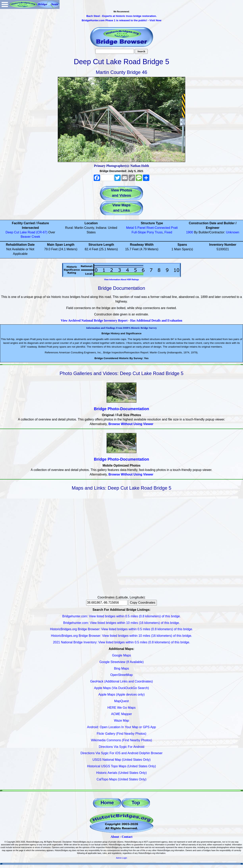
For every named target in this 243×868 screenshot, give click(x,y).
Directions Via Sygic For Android (121, 747)
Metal (130, 228)
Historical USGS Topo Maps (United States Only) (122, 766)
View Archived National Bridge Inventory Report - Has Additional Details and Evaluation (121, 320)
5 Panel (140, 228)
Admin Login (121, 858)
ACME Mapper (122, 714)
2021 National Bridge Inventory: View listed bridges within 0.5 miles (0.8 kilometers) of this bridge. (122, 642)
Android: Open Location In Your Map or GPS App (122, 727)
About (115, 837)
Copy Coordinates (143, 603)
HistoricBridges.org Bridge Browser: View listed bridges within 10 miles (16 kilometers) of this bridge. (121, 636)
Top (136, 803)
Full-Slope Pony (143, 232)
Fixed (168, 232)
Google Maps (121, 655)
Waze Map (121, 721)
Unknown (233, 232)
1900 (190, 232)
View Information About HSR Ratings (121, 280)
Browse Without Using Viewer (131, 424)
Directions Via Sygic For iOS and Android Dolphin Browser (121, 753)
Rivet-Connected (158, 228)
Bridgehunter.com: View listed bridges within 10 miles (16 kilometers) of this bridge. (121, 623)
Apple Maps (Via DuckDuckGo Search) (121, 688)
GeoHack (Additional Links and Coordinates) (121, 681)
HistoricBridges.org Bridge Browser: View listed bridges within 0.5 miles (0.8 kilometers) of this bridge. (121, 629)
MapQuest (121, 701)
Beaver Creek (30, 237)
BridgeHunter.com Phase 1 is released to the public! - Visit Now (121, 20)
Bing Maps (121, 668)
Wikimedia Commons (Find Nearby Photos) (121, 740)
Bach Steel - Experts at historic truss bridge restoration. (121, 16)
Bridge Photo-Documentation (121, 409)
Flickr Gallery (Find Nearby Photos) (121, 734)
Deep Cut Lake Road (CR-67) (27, 232)
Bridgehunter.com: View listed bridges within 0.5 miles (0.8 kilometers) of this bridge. (121, 616)
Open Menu (5, 4)
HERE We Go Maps (121, 708)
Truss (159, 232)
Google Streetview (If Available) (122, 662)
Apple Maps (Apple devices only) (121, 694)
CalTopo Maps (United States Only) (122, 779)
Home (107, 803)
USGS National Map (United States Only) (122, 760)
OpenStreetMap (122, 675)
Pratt (174, 228)
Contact (127, 837)
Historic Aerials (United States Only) (121, 773)
